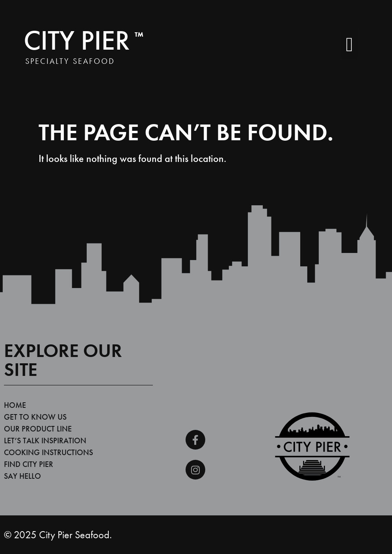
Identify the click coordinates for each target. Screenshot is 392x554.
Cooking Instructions (48, 452)
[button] (350, 44)
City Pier (84, 40)
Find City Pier (29, 464)
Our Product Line (38, 429)
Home (15, 405)
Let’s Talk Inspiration (45, 441)
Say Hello (22, 476)
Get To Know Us (35, 417)
